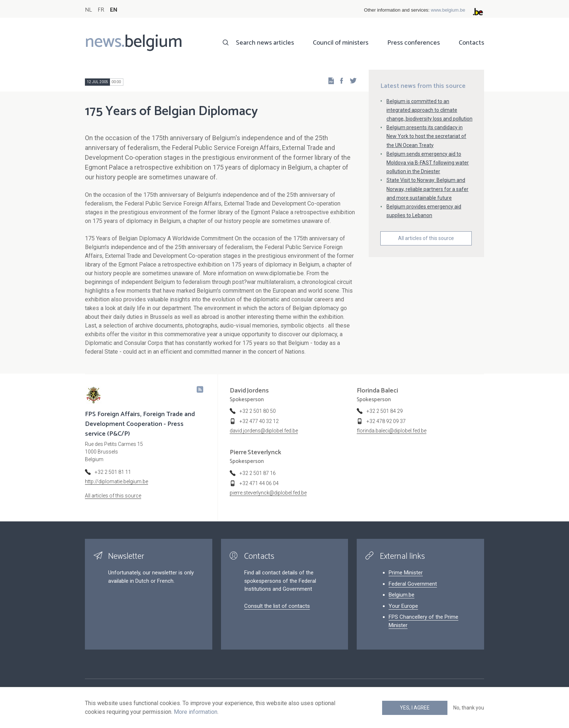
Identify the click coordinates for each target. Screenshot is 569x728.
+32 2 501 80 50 (258, 411)
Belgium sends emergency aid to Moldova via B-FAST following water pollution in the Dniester (428, 163)
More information (196, 712)
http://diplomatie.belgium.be (116, 481)
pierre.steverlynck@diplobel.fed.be (268, 493)
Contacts (471, 43)
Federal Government (413, 584)
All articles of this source (426, 238)
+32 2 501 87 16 (258, 473)
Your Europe (403, 606)
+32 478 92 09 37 (386, 421)
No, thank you (469, 708)
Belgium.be (402, 595)
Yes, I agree (415, 708)
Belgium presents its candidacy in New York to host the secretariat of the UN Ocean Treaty (426, 136)
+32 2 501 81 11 (113, 472)
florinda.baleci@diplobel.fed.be (392, 431)
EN (114, 10)
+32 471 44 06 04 (259, 483)
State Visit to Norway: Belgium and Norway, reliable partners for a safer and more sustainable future (427, 189)
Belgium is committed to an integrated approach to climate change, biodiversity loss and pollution (429, 110)
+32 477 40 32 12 (259, 421)
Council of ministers (341, 43)
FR (101, 10)
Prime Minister (406, 573)
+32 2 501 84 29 (385, 411)
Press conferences (414, 43)
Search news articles (265, 43)
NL (88, 10)
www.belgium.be (448, 10)
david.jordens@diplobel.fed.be (264, 431)
